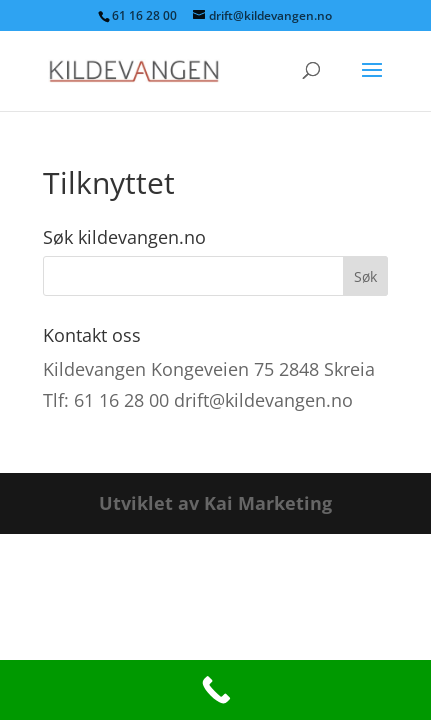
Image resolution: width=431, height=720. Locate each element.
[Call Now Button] (215, 690)
